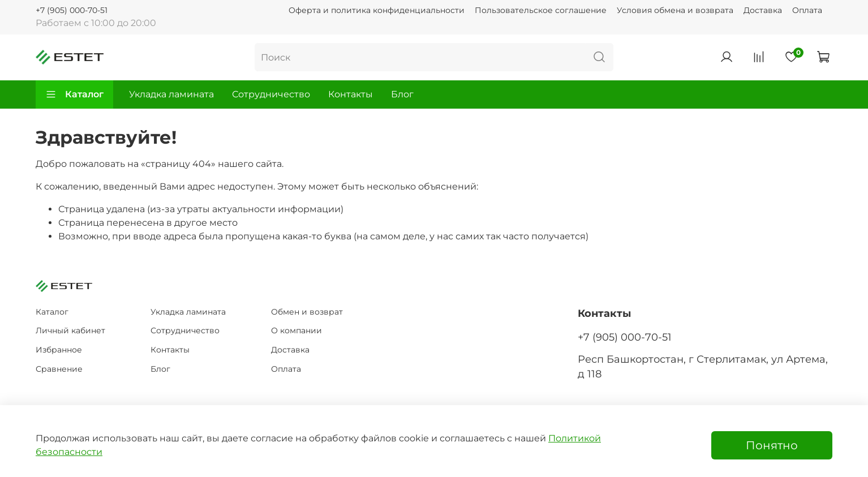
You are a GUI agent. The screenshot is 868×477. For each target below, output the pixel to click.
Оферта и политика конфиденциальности (377, 10)
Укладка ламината (171, 94)
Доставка (763, 10)
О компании (297, 330)
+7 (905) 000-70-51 (72, 10)
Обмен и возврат (307, 312)
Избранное (59, 350)
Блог (402, 94)
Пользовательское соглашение (541, 10)
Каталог (74, 94)
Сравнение (59, 369)
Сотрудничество (271, 94)
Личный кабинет (70, 330)
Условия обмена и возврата (675, 10)
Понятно (772, 445)
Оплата (807, 10)
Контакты (351, 94)
